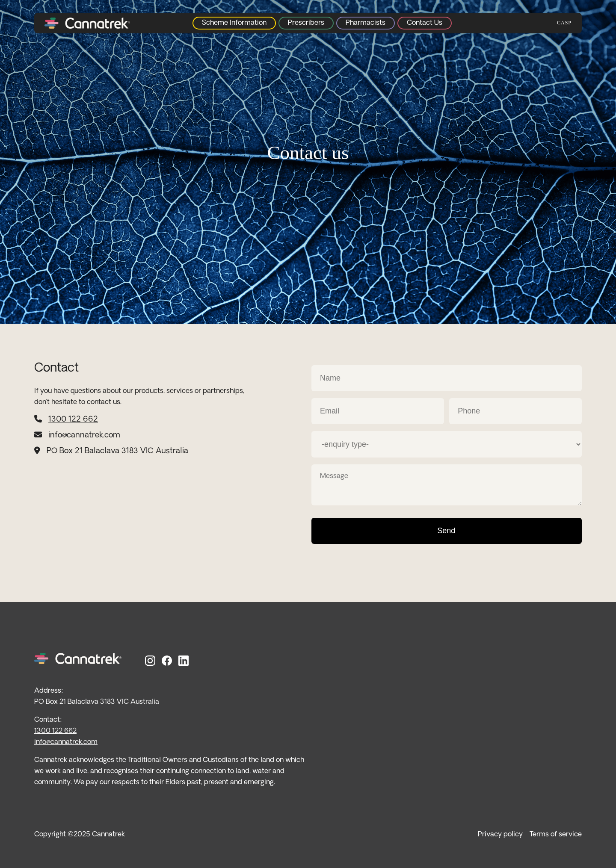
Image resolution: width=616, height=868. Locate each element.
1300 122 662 (73, 420)
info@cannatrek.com (84, 435)
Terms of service (556, 835)
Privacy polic (498, 835)
